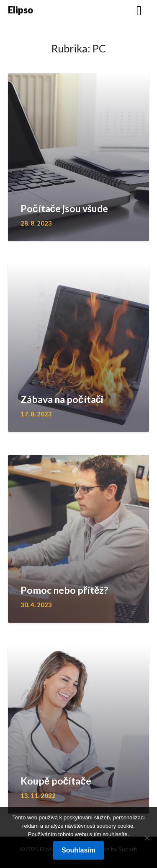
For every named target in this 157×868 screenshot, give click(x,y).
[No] (147, 838)
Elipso (21, 10)
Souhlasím (78, 850)
